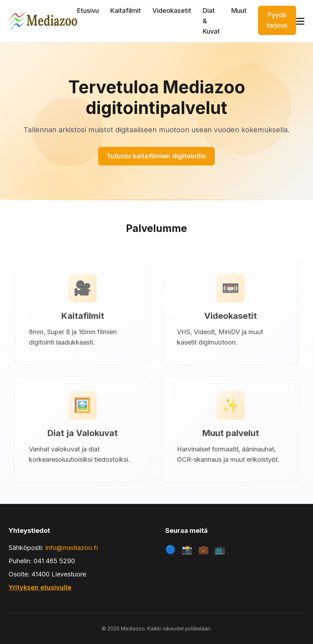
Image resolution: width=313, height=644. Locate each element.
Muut (239, 11)
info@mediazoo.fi (72, 548)
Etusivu (88, 11)
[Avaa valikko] (300, 21)
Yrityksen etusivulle (40, 587)
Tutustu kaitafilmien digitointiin (156, 156)
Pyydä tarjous (277, 20)
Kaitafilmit (126, 11)
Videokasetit (172, 11)
